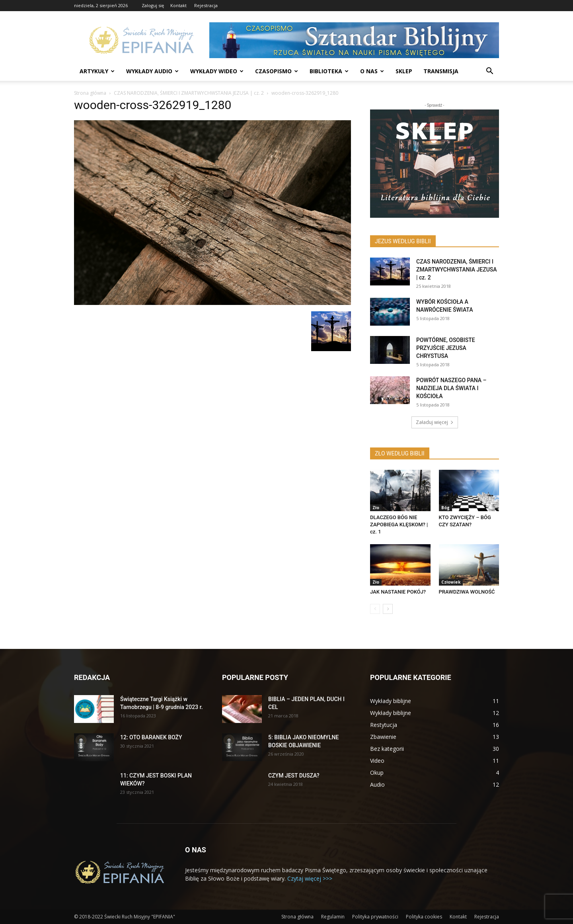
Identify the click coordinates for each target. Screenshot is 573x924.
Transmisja (441, 71)
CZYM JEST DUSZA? (294, 776)
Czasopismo (277, 71)
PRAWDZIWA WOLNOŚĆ (467, 592)
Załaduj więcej (435, 422)
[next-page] (388, 609)
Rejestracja (206, 5)
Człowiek (451, 582)
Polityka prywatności (375, 917)
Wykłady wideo (217, 71)
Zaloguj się (153, 5)
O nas (372, 71)
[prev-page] (375, 609)
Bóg (445, 508)
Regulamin (333, 917)
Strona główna (90, 93)
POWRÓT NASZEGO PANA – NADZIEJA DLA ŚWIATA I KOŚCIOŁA (451, 388)
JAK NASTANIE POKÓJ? (398, 592)
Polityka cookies (424, 917)
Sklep (404, 71)
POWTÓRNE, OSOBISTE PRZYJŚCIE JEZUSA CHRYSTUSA (446, 348)
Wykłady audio (152, 71)
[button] (489, 72)
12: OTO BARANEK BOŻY (151, 737)
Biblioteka (329, 71)
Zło (376, 508)
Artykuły (97, 71)
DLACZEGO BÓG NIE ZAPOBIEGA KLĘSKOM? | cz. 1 (399, 525)
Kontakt (178, 5)
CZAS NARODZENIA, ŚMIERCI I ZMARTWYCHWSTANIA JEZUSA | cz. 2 (189, 93)
